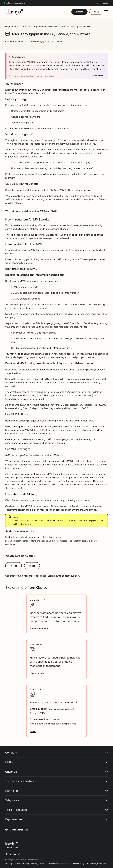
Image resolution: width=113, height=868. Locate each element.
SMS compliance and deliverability (43, 26)
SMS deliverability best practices (77, 26)
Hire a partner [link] (37, 673)
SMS (22, 26)
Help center (11, 26)
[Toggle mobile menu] (106, 12)
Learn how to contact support (63, 576)
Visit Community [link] (39, 628)
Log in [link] (33, 731)
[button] (14, 566)
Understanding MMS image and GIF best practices (33, 537)
